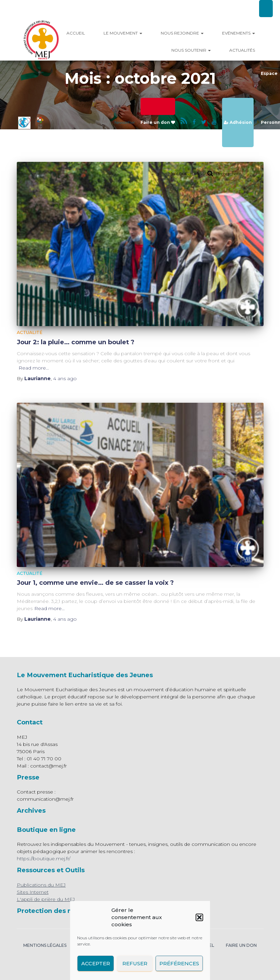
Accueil (76, 33)
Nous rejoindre (182, 33)
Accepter (95, 963)
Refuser (135, 963)
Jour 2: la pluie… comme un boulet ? (76, 342)
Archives (31, 810)
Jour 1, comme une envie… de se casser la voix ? (95, 583)
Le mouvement (123, 33)
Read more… (34, 368)
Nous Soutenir (191, 50)
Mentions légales (45, 945)
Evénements (239, 33)
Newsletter (125, 122)
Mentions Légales (185, 173)
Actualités (242, 50)
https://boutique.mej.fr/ (44, 859)
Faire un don (158, 122)
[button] (199, 917)
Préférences (179, 963)
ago (65, 378)
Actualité (30, 332)
